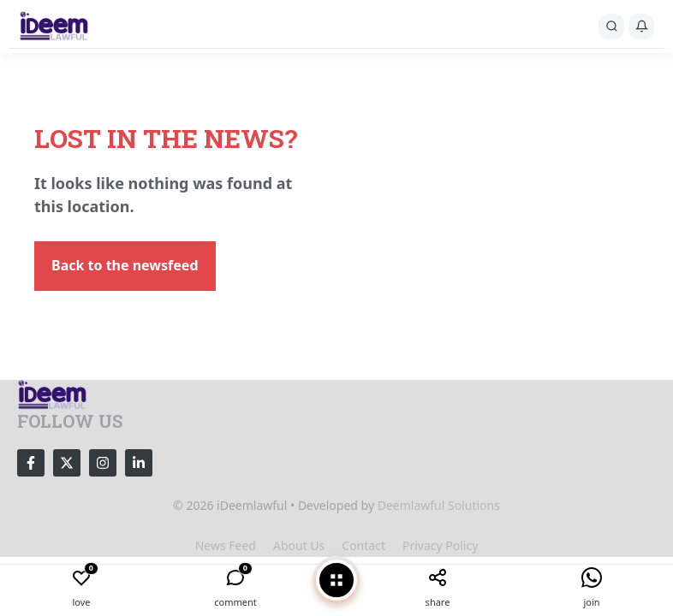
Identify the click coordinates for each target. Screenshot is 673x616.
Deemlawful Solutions (439, 505)
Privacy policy (440, 545)
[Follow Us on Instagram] (103, 463)
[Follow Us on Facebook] (31, 463)
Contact (363, 545)
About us (299, 545)
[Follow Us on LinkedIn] (139, 463)
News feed (226, 545)
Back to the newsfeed (125, 265)
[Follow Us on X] (67, 463)
